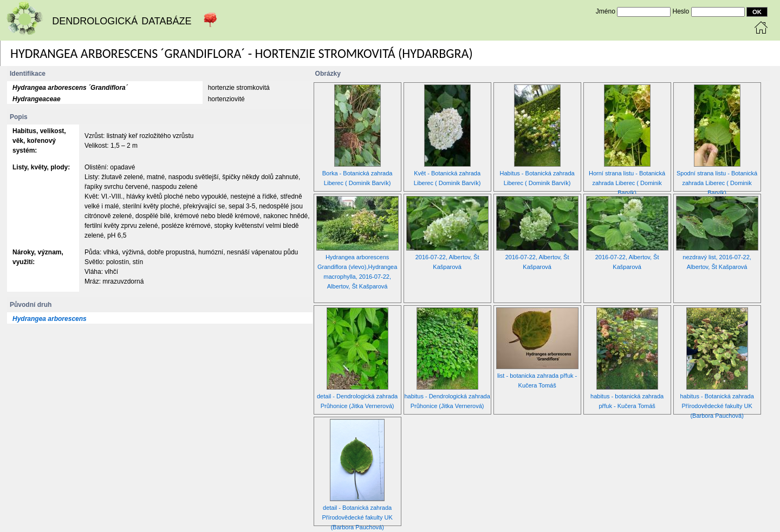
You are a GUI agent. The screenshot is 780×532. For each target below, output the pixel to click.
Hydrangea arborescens (50, 319)
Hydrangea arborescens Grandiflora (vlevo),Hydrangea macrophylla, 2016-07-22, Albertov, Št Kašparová (357, 254)
